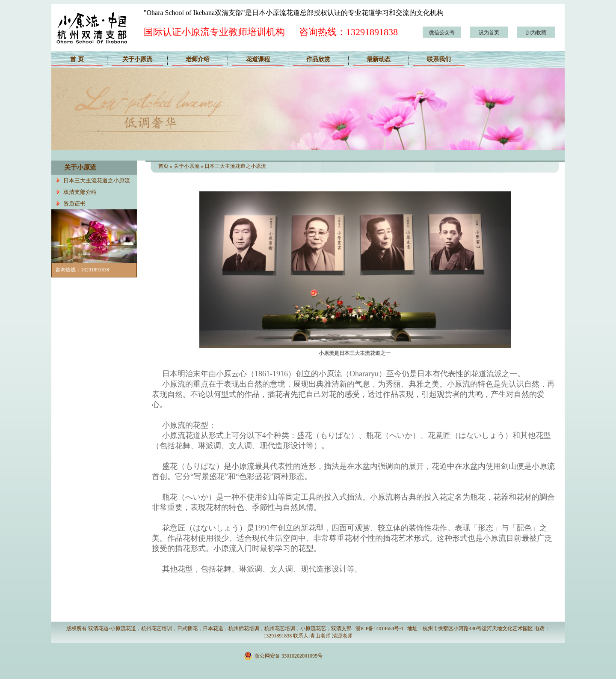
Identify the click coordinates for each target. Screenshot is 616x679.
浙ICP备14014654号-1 (380, 628)
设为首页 (489, 33)
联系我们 (439, 59)
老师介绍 (198, 59)
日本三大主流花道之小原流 (97, 180)
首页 (163, 166)
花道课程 (258, 59)
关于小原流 (137, 59)
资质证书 (74, 204)
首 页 (77, 59)
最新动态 (379, 59)
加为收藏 (536, 33)
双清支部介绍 (80, 192)
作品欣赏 (318, 59)
